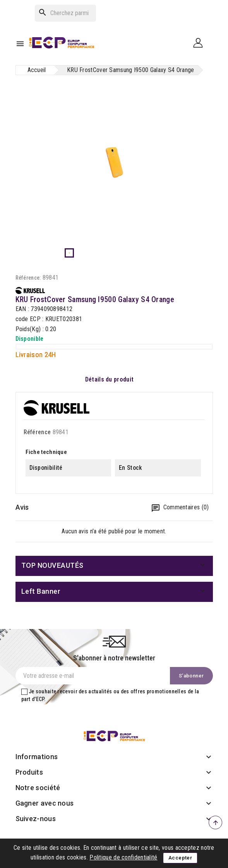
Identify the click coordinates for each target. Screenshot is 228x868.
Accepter (180, 858)
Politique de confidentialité (123, 857)
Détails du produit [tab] (109, 379)
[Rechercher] (65, 13)
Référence (37, 432)
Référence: (28, 278)
